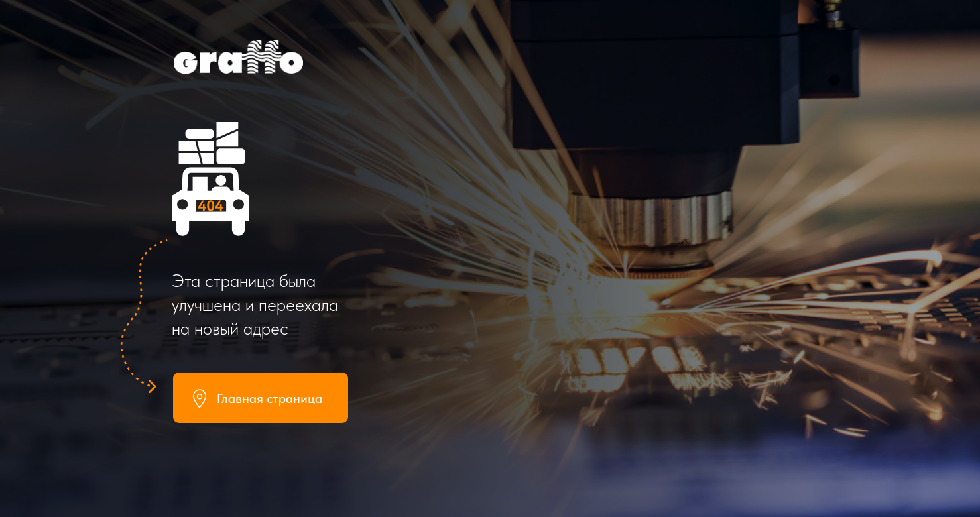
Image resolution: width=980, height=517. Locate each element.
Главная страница (270, 398)
